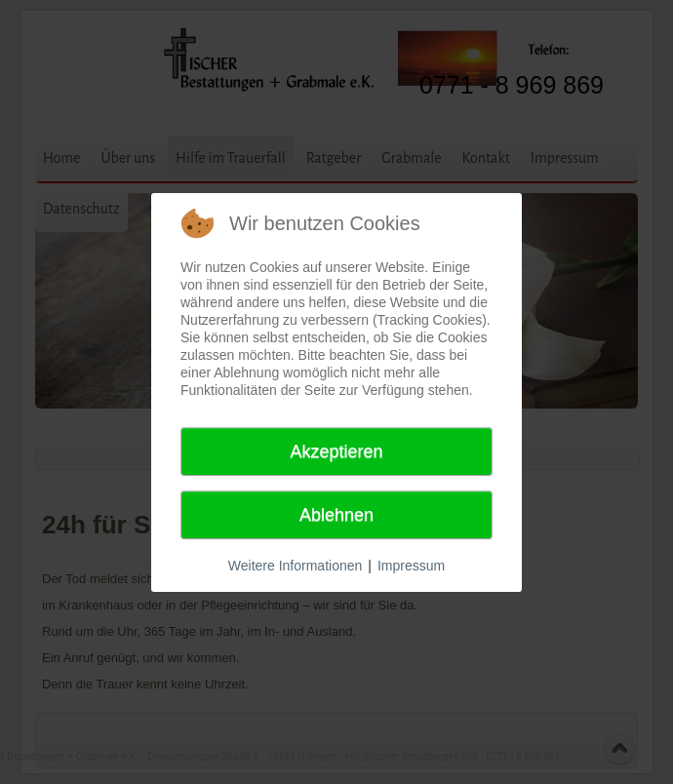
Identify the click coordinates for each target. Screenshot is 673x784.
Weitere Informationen (295, 566)
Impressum (411, 566)
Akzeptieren (336, 451)
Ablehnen (336, 515)
